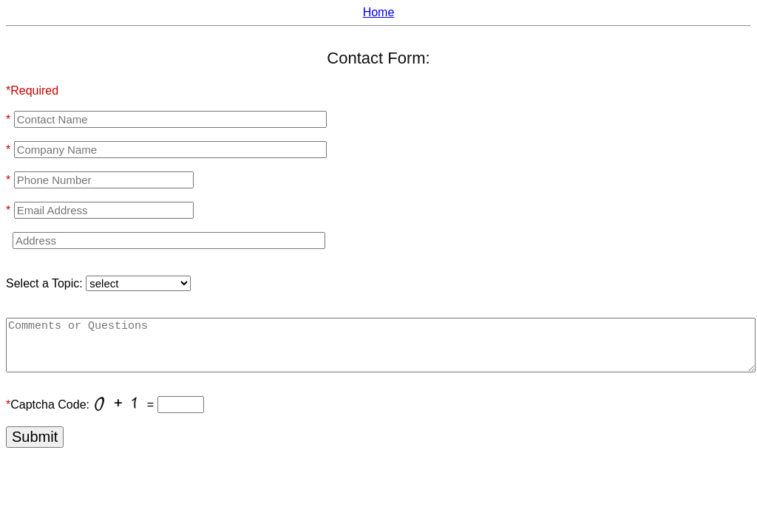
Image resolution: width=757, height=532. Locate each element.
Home (379, 12)
